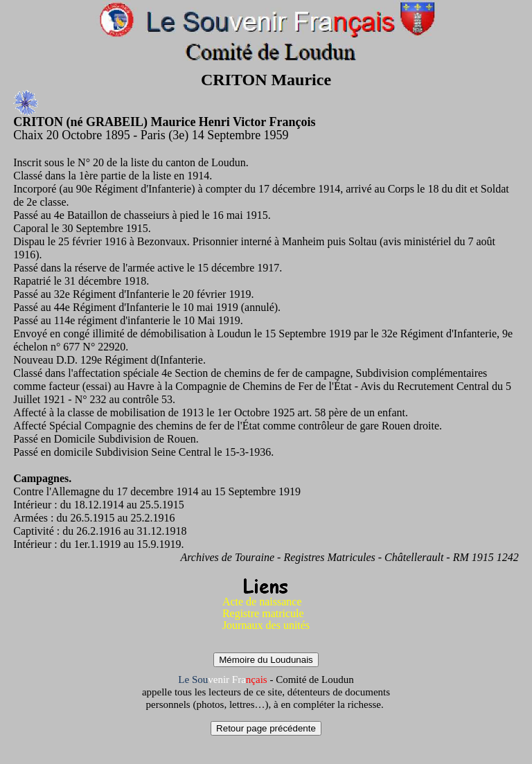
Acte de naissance (262, 602)
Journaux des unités (266, 625)
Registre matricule (263, 613)
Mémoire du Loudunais (266, 660)
